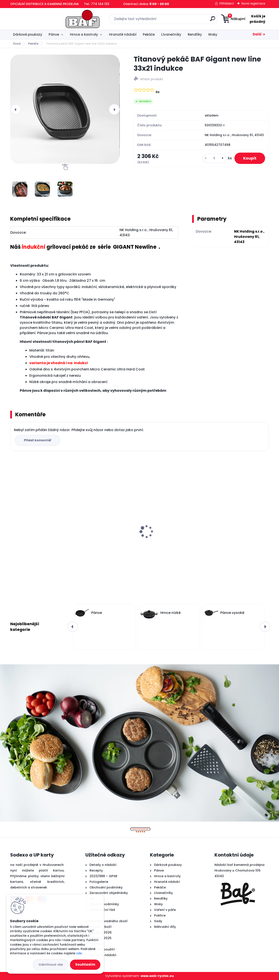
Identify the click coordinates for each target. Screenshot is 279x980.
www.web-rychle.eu (157, 976)
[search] (182, 20)
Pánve (54, 34)
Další (257, 34)
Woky (213, 34)
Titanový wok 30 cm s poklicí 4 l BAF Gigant (171, 531)
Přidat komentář (38, 440)
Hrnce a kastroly (84, 34)
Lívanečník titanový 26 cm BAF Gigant (105, 531)
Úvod (17, 44)
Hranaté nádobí (123, 34)
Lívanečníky (171, 34)
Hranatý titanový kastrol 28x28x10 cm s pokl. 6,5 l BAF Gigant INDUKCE (233, 533)
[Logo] (37, 19)
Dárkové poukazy (28, 34)
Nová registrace (253, 3)
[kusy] (214, 158)
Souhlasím (85, 964)
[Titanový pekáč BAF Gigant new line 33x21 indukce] (65, 109)
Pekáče (149, 34)
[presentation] (16, 109)
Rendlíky (195, 34)
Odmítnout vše (51, 965)
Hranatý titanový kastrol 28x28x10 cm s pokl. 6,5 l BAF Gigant (37, 533)
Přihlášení (227, 3)
